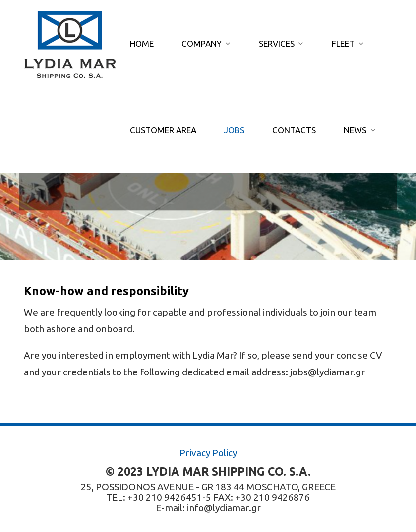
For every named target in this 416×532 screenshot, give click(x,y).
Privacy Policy (208, 453)
